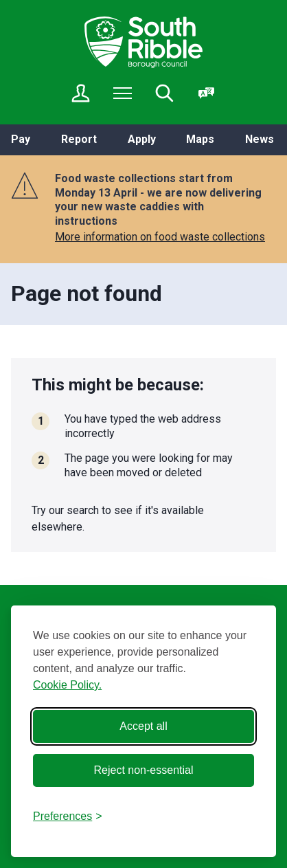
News (260, 139)
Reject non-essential (144, 770)
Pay (21, 139)
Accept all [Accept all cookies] (143, 726)
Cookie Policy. (67, 685)
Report (79, 139)
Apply (142, 139)
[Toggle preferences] (68, 816)
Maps (200, 139)
